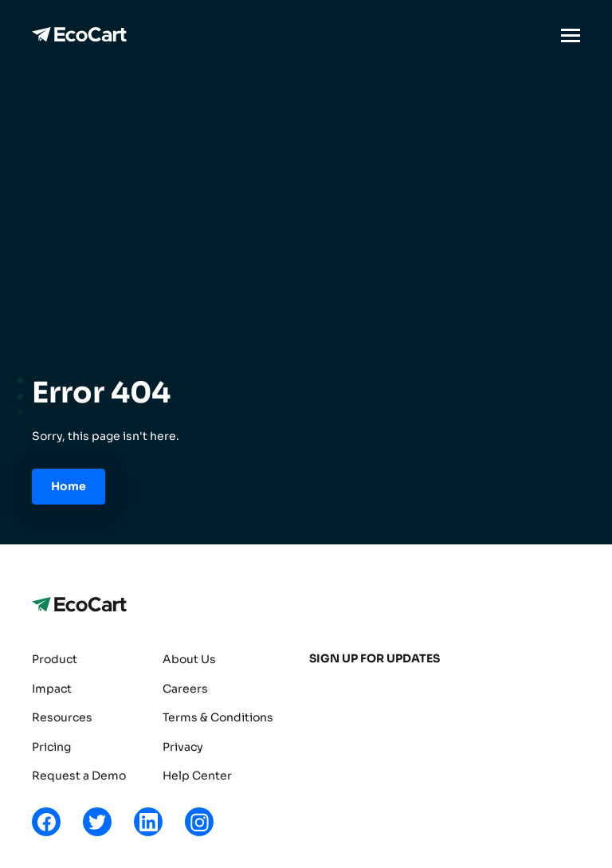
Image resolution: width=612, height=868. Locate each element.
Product (55, 659)
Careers (185, 689)
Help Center (197, 776)
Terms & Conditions (218, 717)
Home (69, 486)
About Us (189, 659)
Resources (62, 717)
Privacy (183, 747)
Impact (52, 689)
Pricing (51, 747)
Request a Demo (79, 776)
